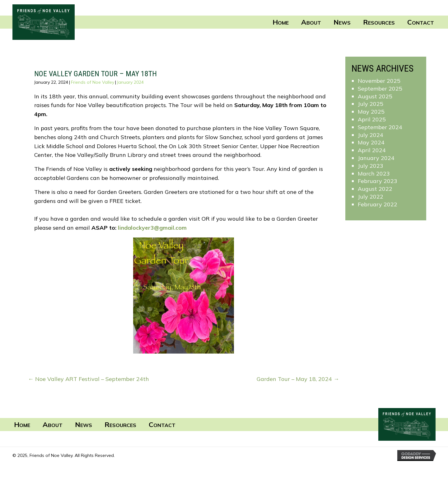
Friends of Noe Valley (93, 82)
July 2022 (371, 197)
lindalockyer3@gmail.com (152, 228)
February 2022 (378, 204)
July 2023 (371, 166)
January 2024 (130, 82)
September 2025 (380, 89)
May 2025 (371, 112)
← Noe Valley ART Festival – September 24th (89, 379)
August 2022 (375, 189)
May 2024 (371, 142)
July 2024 (371, 135)
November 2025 (379, 81)
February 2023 (378, 181)
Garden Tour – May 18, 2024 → (298, 379)
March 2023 (374, 174)
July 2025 (371, 104)
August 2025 (375, 96)
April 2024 (372, 150)
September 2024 (380, 127)
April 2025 (372, 119)
